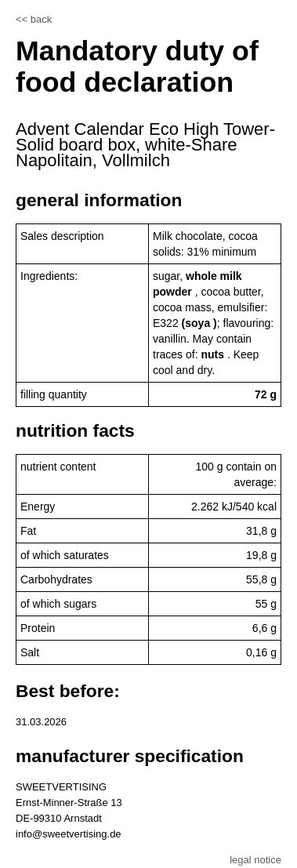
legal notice (255, 860)
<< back (34, 19)
